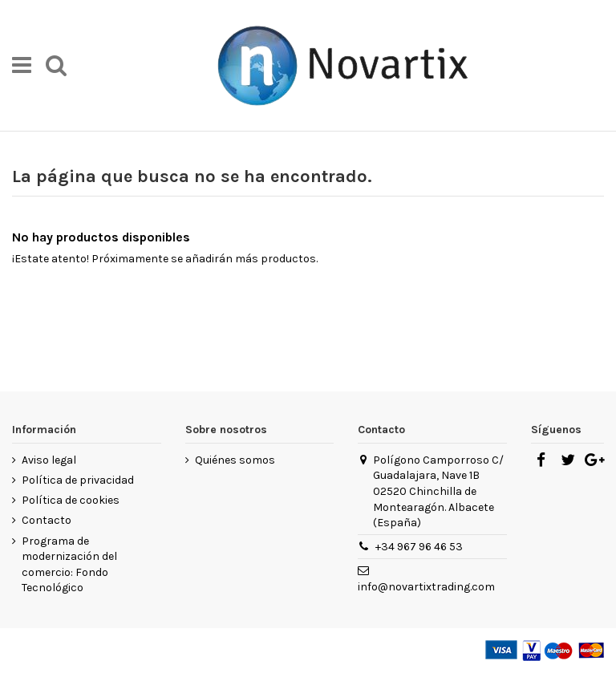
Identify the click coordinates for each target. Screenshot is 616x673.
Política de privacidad (78, 480)
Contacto (47, 520)
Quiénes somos (235, 460)
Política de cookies (71, 500)
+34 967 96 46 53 (419, 547)
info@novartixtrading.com (426, 587)
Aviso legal (49, 460)
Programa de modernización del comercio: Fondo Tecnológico (69, 565)
